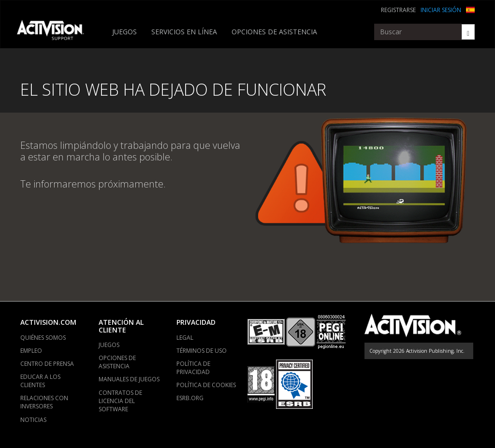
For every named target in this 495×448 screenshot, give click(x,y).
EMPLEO (31, 351)
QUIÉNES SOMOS (43, 338)
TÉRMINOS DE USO (202, 351)
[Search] (468, 32)
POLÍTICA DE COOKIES (206, 385)
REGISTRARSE (398, 10)
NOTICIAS (33, 420)
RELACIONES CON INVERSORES (44, 402)
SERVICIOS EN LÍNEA (184, 32)
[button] (470, 9)
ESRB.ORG (190, 398)
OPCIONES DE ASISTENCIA (274, 32)
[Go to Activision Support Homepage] (55, 32)
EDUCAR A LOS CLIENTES (40, 381)
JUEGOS (124, 32)
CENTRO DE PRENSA (47, 364)
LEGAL (185, 338)
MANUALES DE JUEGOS (129, 379)
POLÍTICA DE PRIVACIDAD (193, 368)
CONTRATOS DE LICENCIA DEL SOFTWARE (120, 401)
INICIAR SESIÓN (441, 10)
